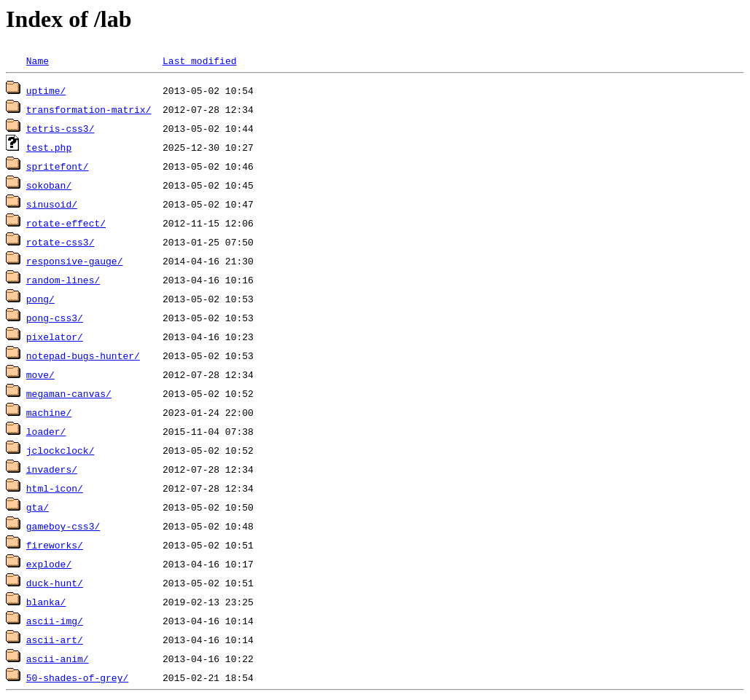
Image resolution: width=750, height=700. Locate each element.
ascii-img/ (55, 621)
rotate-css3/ (60, 242)
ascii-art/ (55, 640)
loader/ (46, 431)
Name (38, 60)
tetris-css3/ (60, 128)
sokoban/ (49, 185)
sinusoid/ (52, 204)
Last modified (199, 60)
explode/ (49, 564)
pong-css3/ (55, 318)
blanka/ (46, 602)
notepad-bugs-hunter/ (83, 355)
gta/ (38, 507)
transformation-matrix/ (89, 109)
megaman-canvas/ (69, 393)
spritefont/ (58, 166)
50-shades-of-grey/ (77, 677)
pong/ (40, 299)
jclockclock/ (60, 450)
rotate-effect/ (66, 223)
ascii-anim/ (58, 658)
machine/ (49, 412)
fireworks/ (55, 545)
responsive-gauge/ (75, 261)
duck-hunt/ (55, 583)
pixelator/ (55, 337)
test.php (49, 147)
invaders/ (52, 469)
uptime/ (46, 90)
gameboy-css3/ (63, 526)
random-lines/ (63, 280)
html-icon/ (55, 488)
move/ (40, 374)
